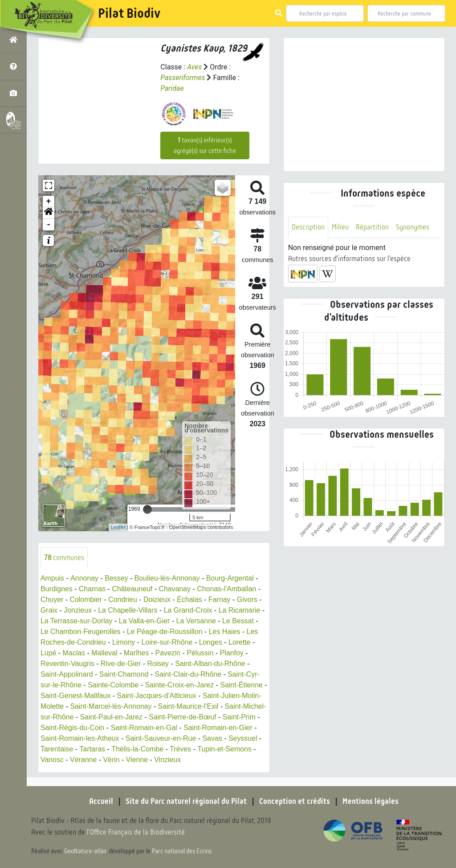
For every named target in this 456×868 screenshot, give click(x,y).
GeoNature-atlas (85, 851)
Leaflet (118, 527)
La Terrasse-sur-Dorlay (77, 621)
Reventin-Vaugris (68, 664)
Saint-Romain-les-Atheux (100, 738)
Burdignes (57, 589)
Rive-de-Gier (121, 664)
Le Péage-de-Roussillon (165, 632)
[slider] (147, 509)
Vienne (170, 760)
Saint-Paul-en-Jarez (134, 717)
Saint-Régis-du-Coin (94, 728)
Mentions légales (370, 801)
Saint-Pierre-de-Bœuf (206, 717)
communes (64, 558)
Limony (124, 642)
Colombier (86, 600)
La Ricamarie (240, 610)
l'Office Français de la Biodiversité (136, 833)
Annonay (84, 578)
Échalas (190, 600)
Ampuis (52, 578)
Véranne (116, 760)
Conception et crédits (295, 801)
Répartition (372, 227)
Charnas (92, 589)
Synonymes (413, 227)
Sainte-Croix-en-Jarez (180, 685)
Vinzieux (200, 760)
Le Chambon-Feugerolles (81, 632)
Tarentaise (92, 749)
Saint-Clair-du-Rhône (189, 674)
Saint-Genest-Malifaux (80, 696)
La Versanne (197, 621)
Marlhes (137, 653)
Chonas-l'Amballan (228, 589)
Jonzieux (78, 610)
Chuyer (52, 600)
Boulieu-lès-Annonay (167, 578)
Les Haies (226, 632)
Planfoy (233, 653)
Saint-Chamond (124, 674)
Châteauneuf (133, 589)
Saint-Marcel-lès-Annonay (111, 706)
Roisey (159, 664)
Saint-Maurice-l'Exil (189, 706)
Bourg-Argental (231, 578)
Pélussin (201, 653)
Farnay (220, 600)
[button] (49, 213)
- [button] (49, 225)
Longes (211, 642)
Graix (49, 610)
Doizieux (157, 600)
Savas (233, 738)
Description (308, 227)
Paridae (172, 88)
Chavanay (175, 589)
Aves (194, 67)
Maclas (74, 653)
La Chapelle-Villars (128, 610)
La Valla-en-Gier (145, 621)
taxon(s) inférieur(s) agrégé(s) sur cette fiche (205, 145)
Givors (248, 600)
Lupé (49, 653)
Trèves (216, 749)
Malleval (105, 653)
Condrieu (123, 600)
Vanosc (85, 760)
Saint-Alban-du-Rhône (211, 664)
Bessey (116, 578)
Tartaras (128, 749)
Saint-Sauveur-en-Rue (181, 738)
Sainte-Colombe (114, 685)
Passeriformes (183, 78)
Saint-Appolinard (67, 674)
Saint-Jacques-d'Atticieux (161, 696)
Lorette (240, 642)
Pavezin (169, 653)
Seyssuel (55, 749)
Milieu (340, 227)
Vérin (144, 760)
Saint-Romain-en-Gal (165, 728)
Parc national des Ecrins (182, 851)
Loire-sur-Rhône (168, 642)
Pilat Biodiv (129, 13)
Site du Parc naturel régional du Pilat (186, 801)
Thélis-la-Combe (173, 749)
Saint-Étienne (242, 685)
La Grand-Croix (189, 610)
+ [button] (49, 202)
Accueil (101, 801)
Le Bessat (239, 621)
